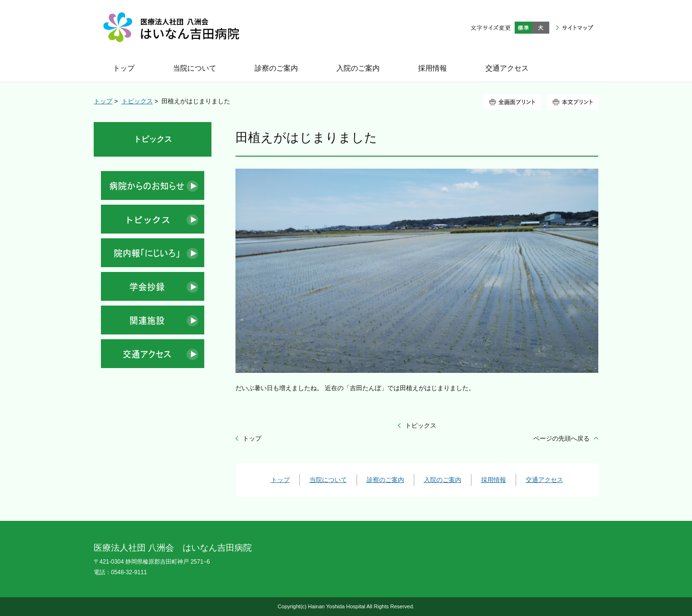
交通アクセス (544, 480)
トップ (103, 101)
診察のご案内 (385, 480)
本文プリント (572, 102)
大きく (541, 28)
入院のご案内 (443, 480)
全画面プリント (512, 102)
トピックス (137, 101)
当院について (328, 480)
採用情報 (494, 480)
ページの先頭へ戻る (562, 438)
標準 (523, 28)
